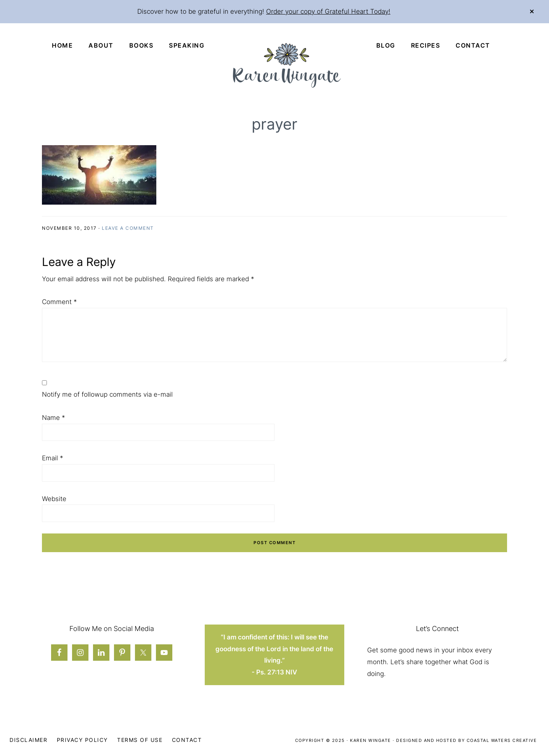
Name (54, 418)
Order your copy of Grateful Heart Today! (328, 11)
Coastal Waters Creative (502, 740)
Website (54, 499)
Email (53, 458)
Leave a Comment (128, 228)
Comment (59, 302)
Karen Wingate (371, 740)
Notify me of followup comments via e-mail (107, 394)
